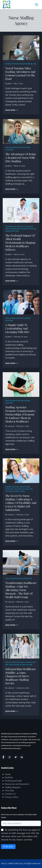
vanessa (11, 426)
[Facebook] (3, 757)
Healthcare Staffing (15, 147)
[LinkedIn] (22, 757)
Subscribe (8, 847)
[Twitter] (16, 757)
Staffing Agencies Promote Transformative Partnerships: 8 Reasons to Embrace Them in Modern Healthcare (20, 414)
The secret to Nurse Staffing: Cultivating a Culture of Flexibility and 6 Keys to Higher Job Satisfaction (21, 503)
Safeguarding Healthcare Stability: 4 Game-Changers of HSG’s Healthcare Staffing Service (21, 676)
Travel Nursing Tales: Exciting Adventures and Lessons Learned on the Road (20, 73)
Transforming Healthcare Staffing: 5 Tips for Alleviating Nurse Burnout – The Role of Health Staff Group (21, 590)
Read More (12, 110)
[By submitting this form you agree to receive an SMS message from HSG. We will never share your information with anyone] (2, 830)
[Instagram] (10, 757)
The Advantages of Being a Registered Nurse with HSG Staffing (21, 157)
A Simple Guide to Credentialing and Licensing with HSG (17, 328)
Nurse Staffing (12, 64)
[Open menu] (36, 5)
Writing (28, 579)
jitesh (10, 84)
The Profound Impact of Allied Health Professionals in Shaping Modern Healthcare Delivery (20, 242)
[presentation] (21, 48)
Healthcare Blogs (28, 64)
